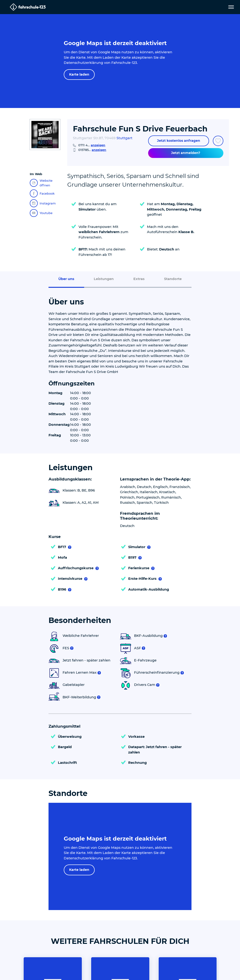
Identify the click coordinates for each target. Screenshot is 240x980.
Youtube (41, 213)
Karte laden (79, 74)
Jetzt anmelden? (186, 153)
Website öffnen (41, 183)
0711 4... (92, 145)
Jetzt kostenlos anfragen (179, 141)
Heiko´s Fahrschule (188, 894)
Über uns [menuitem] (66, 279)
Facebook (42, 193)
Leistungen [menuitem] (104, 279)
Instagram (43, 203)
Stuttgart (124, 138)
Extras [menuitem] (139, 279)
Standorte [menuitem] (173, 279)
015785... (92, 150)
